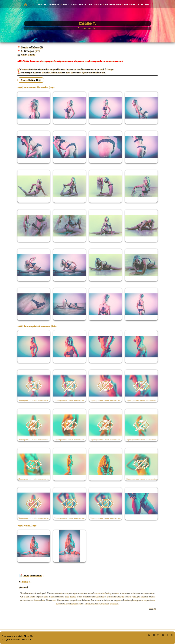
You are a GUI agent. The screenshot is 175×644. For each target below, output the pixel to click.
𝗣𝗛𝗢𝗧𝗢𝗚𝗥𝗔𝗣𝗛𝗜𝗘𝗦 (113, 4)
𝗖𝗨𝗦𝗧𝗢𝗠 (42, 4)
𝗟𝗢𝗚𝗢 (72, 4)
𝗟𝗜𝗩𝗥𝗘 (66, 4)
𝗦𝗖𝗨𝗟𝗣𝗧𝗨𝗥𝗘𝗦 (144, 4)
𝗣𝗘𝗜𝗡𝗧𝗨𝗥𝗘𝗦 (81, 4)
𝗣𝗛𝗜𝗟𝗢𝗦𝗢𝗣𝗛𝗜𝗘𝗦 (96, 4)
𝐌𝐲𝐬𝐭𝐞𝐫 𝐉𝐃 (28, 636)
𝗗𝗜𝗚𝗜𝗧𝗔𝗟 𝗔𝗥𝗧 (55, 4)
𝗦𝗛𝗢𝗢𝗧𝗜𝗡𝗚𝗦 (129, 4)
